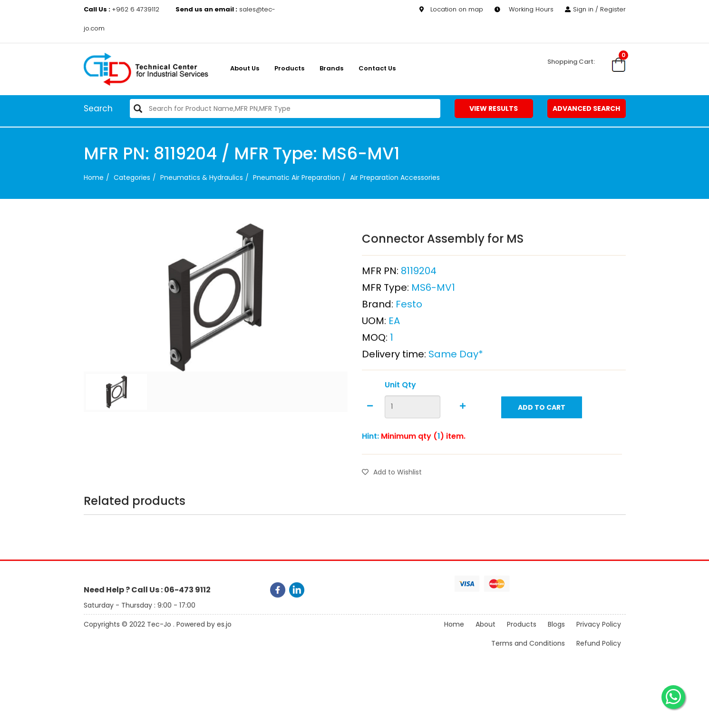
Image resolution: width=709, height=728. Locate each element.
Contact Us (377, 68)
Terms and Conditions (528, 651)
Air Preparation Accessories (395, 177)
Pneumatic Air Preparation (296, 177)
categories (132, 177)
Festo (409, 325)
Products (289, 68)
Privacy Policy (599, 632)
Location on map (451, 9)
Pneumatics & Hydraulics (202, 177)
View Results (494, 108)
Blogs (556, 632)
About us (245, 68)
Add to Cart (542, 429)
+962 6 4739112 (122, 9)
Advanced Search (586, 108)
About (486, 632)
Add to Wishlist (392, 493)
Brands (331, 68)
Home (94, 177)
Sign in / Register (595, 9)
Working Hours (524, 9)
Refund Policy (599, 651)
